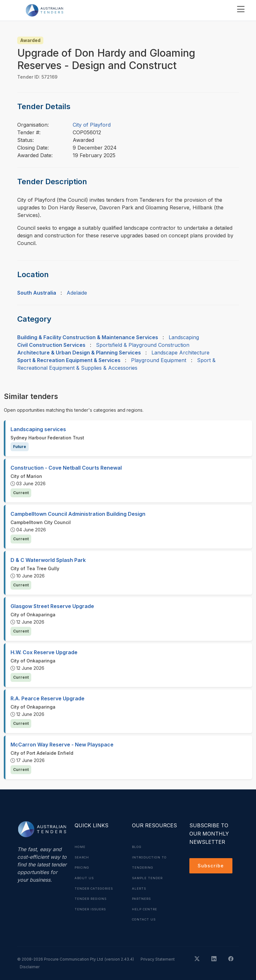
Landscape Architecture (180, 353)
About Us (85, 877)
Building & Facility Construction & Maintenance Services (88, 337)
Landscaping (184, 337)
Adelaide (77, 293)
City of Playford (92, 125)
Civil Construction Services (51, 345)
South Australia (37, 293)
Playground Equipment (159, 360)
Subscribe (212, 866)
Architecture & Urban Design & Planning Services (79, 353)
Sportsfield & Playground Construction (143, 345)
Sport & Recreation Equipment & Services (69, 360)
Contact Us (145, 918)
